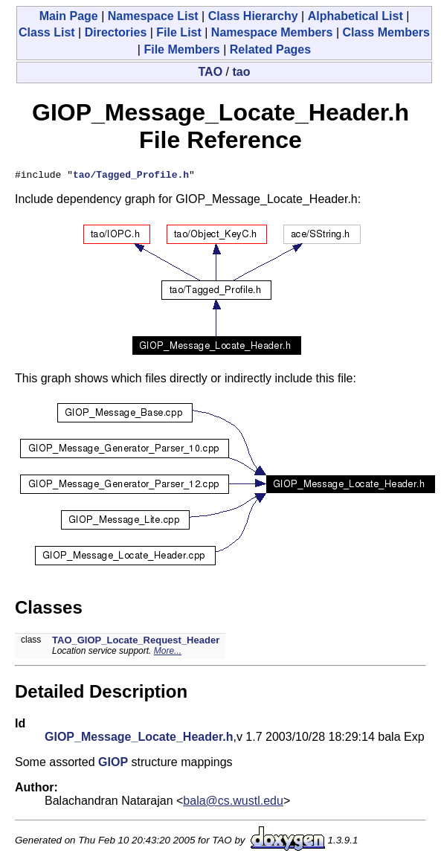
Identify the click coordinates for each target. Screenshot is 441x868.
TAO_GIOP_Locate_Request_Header (136, 642)
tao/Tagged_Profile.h (131, 176)
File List (178, 32)
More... (168, 653)
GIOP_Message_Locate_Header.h (139, 739)
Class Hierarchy (253, 16)
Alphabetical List (355, 16)
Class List (47, 32)
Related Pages (270, 49)
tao (241, 72)
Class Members (386, 32)
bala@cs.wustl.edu (233, 803)
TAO (211, 72)
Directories (116, 32)
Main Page (69, 16)
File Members (181, 49)
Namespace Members (272, 32)
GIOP (113, 764)
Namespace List (153, 16)
